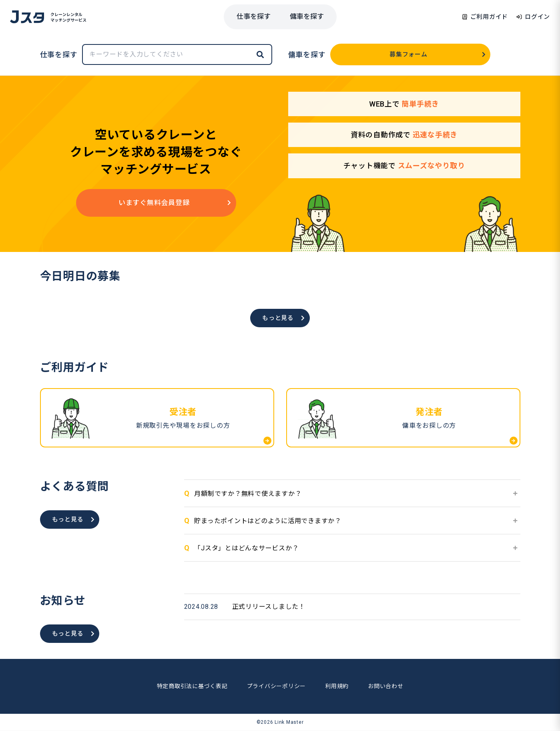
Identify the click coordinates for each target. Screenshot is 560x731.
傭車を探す (307, 16)
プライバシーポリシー (277, 686)
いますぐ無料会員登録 (175, 203)
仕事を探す (254, 16)
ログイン (533, 17)
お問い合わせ (386, 686)
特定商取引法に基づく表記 (192, 686)
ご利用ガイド (485, 17)
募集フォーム (438, 54)
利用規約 (337, 686)
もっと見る (284, 318)
